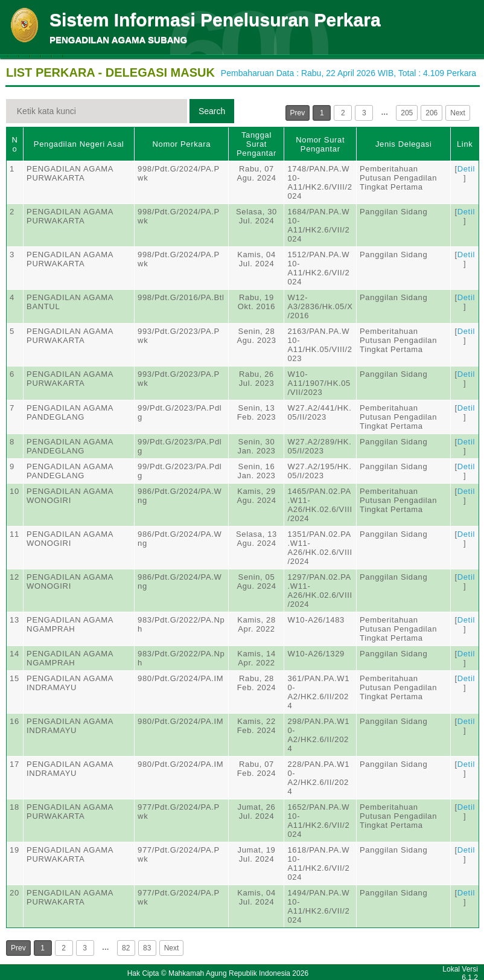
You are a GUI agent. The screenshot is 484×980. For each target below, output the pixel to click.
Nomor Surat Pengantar (320, 144)
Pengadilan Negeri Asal (79, 144)
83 (147, 948)
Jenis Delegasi (404, 144)
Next (458, 113)
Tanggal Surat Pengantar (256, 144)
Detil (466, 169)
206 (431, 113)
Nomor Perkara (181, 144)
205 (407, 113)
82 (126, 948)
